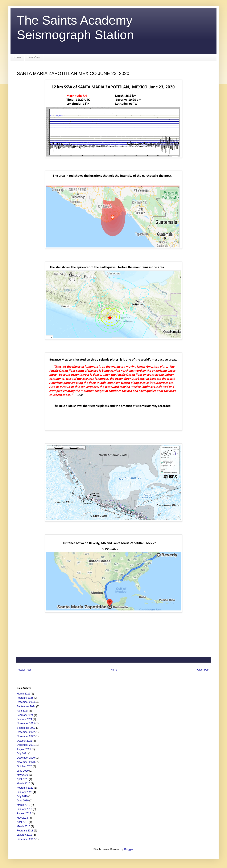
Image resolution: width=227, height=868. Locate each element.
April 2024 (22, 711)
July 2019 (22, 796)
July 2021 (22, 754)
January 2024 (24, 719)
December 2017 (26, 839)
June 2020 (23, 771)
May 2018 (22, 818)
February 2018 (25, 831)
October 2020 (24, 766)
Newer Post (24, 670)
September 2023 (26, 728)
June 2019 (23, 801)
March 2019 (23, 805)
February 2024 (25, 715)
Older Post (203, 670)
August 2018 (24, 813)
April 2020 (22, 779)
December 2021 (26, 745)
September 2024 (26, 706)
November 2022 (26, 736)
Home (17, 57)
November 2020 (26, 762)
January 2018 (24, 835)
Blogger (129, 849)
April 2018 (22, 822)
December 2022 (26, 732)
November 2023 (26, 723)
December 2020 (26, 758)
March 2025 (23, 694)
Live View (34, 57)
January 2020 (24, 792)
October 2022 (24, 741)
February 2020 (25, 788)
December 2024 (26, 702)
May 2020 (22, 775)
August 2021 (24, 749)
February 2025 (25, 698)
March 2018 (23, 826)
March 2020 (23, 784)
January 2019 (24, 809)
